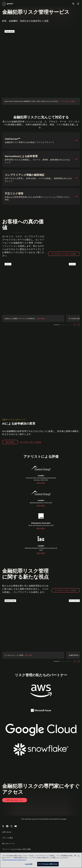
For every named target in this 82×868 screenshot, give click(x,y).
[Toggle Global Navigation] (78, 4)
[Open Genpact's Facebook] (7, 826)
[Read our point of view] (33, 628)
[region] (41, 860)
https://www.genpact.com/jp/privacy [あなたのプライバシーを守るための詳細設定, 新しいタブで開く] (14, 860)
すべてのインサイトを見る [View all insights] (31, 442)
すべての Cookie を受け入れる (48, 864)
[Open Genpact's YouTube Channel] (16, 826)
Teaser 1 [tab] (57, 325)
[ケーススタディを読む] (41, 66)
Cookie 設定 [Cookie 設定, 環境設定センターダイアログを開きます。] (29, 864)
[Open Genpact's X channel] (3, 826)
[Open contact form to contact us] (15, 800)
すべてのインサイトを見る (66, 590)
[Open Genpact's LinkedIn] (11, 826)
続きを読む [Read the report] (41, 483)
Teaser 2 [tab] (63, 325)
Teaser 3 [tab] (69, 325)
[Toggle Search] (73, 4)
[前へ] (75, 325)
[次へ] (79, 325)
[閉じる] (79, 856)
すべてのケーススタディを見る (64, 254)
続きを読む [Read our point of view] (10, 442)
